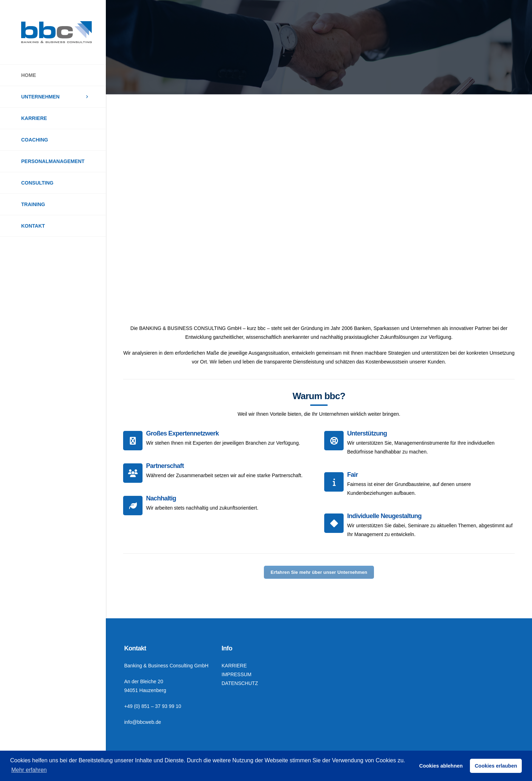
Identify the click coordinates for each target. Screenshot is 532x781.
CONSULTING (37, 183)
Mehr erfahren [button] (29, 770)
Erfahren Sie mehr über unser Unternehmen (319, 572)
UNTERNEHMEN (40, 97)
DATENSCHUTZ (240, 683)
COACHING (35, 140)
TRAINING (33, 204)
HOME (29, 75)
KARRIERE (34, 118)
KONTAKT (33, 226)
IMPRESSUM (237, 674)
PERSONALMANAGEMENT (53, 161)
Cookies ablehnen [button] (441, 766)
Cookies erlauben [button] (496, 766)
